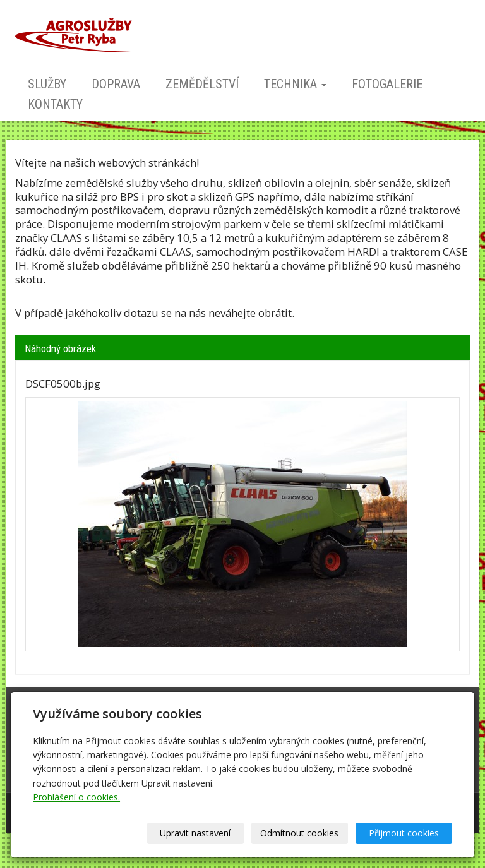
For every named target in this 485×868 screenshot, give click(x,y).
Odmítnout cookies (299, 833)
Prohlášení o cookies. (76, 797)
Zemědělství (202, 84)
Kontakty (55, 104)
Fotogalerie (387, 84)
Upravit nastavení (195, 833)
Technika (295, 84)
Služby (47, 84)
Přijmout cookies (404, 833)
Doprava (116, 84)
